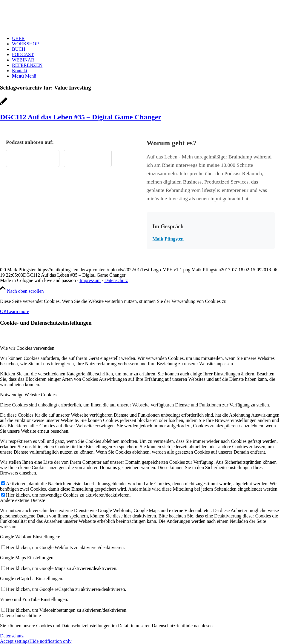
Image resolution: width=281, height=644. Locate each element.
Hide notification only (50, 641)
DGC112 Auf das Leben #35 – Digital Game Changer (81, 117)
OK (3, 311)
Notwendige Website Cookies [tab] (28, 395)
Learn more (18, 311)
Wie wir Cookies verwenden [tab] (27, 348)
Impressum (90, 280)
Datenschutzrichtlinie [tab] (20, 616)
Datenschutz (116, 280)
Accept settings (15, 641)
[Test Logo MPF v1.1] (45, 28)
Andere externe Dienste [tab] (23, 500)
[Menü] (24, 76)
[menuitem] (146, 38)
